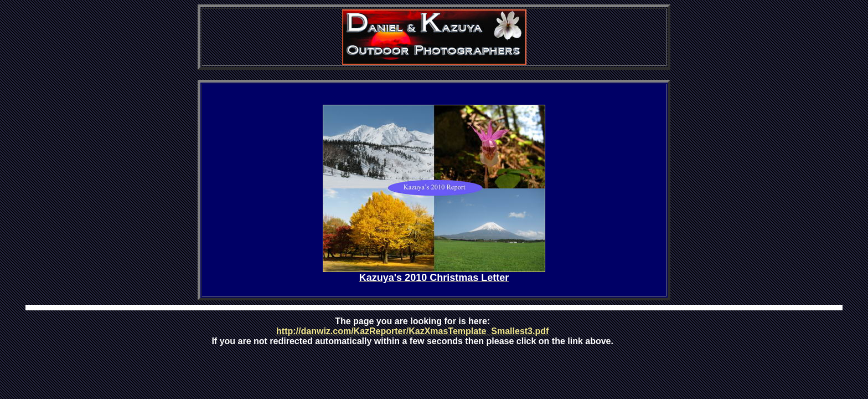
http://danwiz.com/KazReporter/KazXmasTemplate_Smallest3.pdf (412, 331)
